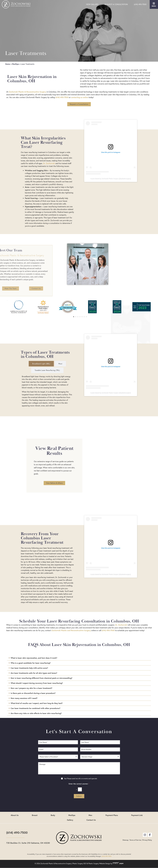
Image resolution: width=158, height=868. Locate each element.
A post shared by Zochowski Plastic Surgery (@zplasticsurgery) (111, 179)
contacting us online (79, 97)
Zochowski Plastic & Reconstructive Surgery (27, 92)
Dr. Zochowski (49, 163)
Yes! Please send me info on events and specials (81, 779)
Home (8, 64)
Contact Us (91, 820)
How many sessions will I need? (24, 698)
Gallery (70, 820)
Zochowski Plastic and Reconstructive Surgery (71, 630)
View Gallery (92, 4)
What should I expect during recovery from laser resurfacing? (37, 683)
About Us (15, 815)
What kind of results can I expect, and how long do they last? (37, 703)
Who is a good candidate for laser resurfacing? (31, 663)
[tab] (41, 364)
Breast (35, 815)
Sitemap (125, 840)
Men (90, 815)
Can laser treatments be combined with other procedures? (35, 708)
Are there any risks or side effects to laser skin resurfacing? (36, 713)
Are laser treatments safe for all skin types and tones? (34, 673)
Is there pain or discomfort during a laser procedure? (33, 693)
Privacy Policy (147, 840)
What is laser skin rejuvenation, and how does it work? (34, 658)
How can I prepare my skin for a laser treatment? (31, 688)
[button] (74, 317)
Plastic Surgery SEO (80, 863)
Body (53, 815)
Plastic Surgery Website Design (99, 863)
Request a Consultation (116, 4)
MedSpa (15, 64)
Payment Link (137, 815)
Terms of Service (135, 840)
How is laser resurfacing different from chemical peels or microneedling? (41, 678)
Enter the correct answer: (79, 784)
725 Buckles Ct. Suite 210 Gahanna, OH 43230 (28, 843)
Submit (79, 796)
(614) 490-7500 (140, 4)
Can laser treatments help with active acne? (29, 668)
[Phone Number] (100, 749)
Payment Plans (112, 815)
